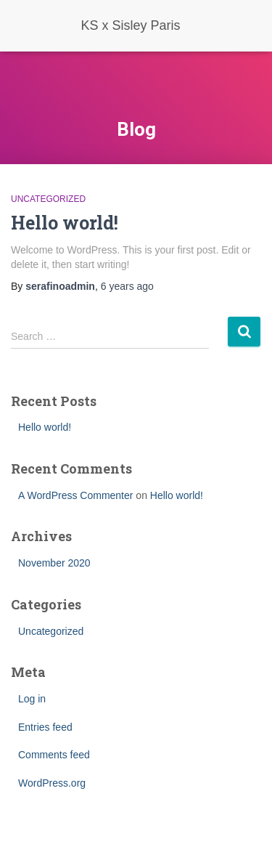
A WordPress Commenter (75, 495)
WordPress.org (52, 783)
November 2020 (54, 563)
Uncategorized (48, 199)
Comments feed (54, 755)
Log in (32, 699)
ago (127, 286)
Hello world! (65, 223)
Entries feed (45, 727)
